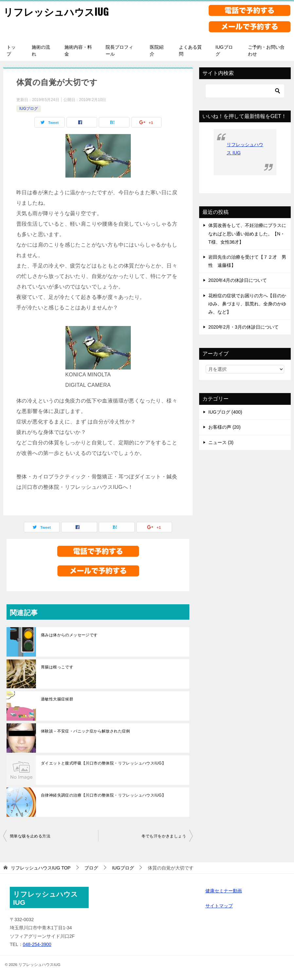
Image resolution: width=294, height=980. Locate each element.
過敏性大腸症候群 (57, 699)
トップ (11, 51)
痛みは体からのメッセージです (69, 635)
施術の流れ (41, 51)
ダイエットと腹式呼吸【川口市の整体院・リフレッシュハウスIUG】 (103, 763)
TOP (41, 868)
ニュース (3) (221, 442)
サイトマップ (219, 906)
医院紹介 (157, 51)
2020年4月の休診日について (238, 280)
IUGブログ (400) (225, 412)
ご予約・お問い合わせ (266, 51)
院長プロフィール (119, 51)
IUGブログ (224, 51)
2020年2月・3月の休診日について (243, 327)
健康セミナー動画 (224, 891)
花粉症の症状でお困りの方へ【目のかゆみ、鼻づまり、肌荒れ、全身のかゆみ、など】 (247, 304)
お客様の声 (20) (225, 427)
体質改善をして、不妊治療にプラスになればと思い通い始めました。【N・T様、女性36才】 (247, 233)
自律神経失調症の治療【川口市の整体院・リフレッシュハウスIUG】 (103, 795)
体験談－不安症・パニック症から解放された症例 (86, 731)
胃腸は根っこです (57, 667)
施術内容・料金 (78, 51)
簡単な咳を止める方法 (30, 836)
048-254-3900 (37, 944)
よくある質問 (190, 51)
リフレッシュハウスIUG (56, 11)
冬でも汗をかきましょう (164, 836)
